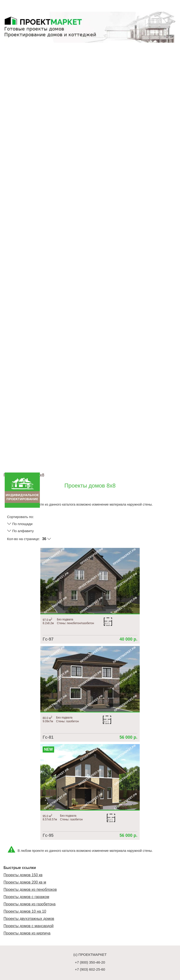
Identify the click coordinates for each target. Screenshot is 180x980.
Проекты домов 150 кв (23, 875)
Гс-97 (48, 639)
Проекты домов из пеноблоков (30, 890)
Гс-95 (48, 835)
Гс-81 (48, 737)
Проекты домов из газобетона (30, 904)
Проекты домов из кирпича (27, 933)
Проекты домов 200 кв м (25, 882)
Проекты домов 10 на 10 (25, 911)
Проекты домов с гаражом (26, 897)
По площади (20, 524)
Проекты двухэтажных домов (29, 919)
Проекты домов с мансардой (29, 926)
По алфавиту (20, 531)
